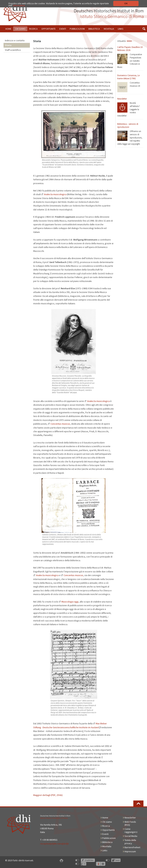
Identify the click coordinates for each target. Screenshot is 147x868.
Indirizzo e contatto (15, 40)
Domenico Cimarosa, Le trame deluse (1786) (128, 77)
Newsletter (122, 99)
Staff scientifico (13, 50)
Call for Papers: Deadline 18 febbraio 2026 (130, 49)
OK (126, 3)
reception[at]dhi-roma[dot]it (54, 844)
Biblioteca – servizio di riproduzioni (128, 126)
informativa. (19, 5)
